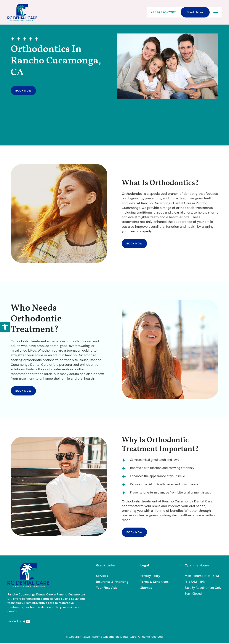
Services (102, 577)
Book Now (195, 12)
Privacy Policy (150, 577)
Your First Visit (106, 589)
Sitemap (146, 589)
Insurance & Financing (112, 583)
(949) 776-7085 (164, 12)
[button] (5, 327)
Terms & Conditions (155, 583)
